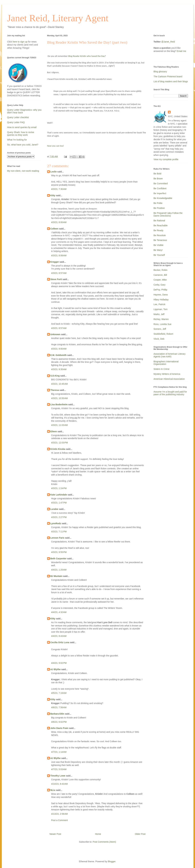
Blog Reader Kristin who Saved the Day (87, 56)
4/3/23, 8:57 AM (59, 273)
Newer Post (55, 834)
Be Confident (160, 188)
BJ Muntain (56, 576)
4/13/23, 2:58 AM (60, 814)
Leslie (54, 172)
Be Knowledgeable (163, 198)
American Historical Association (169, 379)
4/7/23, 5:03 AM (59, 769)
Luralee (54, 509)
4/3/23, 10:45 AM (60, 384)
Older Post (140, 834)
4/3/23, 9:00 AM (59, 349)
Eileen (54, 431)
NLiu (53, 790)
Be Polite (158, 203)
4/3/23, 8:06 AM (59, 255)
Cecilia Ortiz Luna (60, 642)
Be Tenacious (160, 240)
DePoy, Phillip (160, 290)
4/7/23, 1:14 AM (59, 752)
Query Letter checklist (18, 117)
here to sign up (20, 42)
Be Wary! (158, 250)
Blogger (112, 861)
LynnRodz (56, 523)
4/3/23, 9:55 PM (59, 552)
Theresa (55, 390)
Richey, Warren (161, 319)
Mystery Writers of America (167, 374)
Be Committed (161, 183)
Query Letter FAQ (16, 122)
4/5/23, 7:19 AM (59, 693)
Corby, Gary (159, 285)
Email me (181, 51)
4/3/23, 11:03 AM (60, 425)
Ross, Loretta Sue (163, 324)
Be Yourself (159, 255)
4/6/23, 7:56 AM (59, 707)
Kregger (55, 262)
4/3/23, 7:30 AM (59, 189)
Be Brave (158, 179)
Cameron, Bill (160, 275)
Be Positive (159, 208)
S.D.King (55, 376)
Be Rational (159, 221)
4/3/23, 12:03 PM (60, 443)
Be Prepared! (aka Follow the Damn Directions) (168, 214)
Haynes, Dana (161, 295)
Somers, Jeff (160, 329)
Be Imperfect (160, 193)
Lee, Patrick (159, 304)
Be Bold (157, 174)
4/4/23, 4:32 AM (59, 612)
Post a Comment (60, 820)
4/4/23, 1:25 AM (59, 570)
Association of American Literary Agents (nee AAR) (170, 355)
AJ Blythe (56, 669)
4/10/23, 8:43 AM (60, 784)
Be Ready (158, 230)
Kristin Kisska (58, 449)
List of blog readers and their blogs (171, 81)
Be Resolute (160, 235)
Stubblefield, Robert (163, 334)
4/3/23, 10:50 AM (60, 398)
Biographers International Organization (166, 363)
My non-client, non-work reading (23, 171)
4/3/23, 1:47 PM (59, 503)
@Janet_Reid (168, 42)
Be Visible (159, 245)
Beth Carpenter (58, 559)
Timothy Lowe (58, 776)
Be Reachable (161, 225)
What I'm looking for (17, 140)
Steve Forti (56, 279)
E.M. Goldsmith (59, 355)
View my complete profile (166, 159)
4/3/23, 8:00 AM (59, 222)
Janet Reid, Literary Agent (58, 18)
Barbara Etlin (57, 714)
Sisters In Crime (162, 369)
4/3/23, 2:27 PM (59, 517)
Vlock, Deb (159, 339)
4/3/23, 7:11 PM (59, 532)
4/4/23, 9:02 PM (59, 663)
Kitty (53, 195)
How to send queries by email (22, 127)
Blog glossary (160, 72)
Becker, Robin (161, 270)
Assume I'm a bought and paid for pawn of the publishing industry (170, 393)
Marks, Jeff (159, 314)
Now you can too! (56, 146)
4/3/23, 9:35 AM (59, 369)
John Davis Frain (59, 728)
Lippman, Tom (161, 309)
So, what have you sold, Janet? (23, 145)
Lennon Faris (57, 538)
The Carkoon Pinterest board (168, 76)
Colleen (54, 229)
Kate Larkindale (59, 495)
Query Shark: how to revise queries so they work (21, 134)
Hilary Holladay (161, 300)
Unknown (55, 334)
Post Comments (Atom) (104, 842)
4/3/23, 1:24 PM (59, 488)
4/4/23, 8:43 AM (59, 636)
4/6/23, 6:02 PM (59, 722)
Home (98, 834)
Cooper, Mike (160, 280)
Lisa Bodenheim (59, 404)
